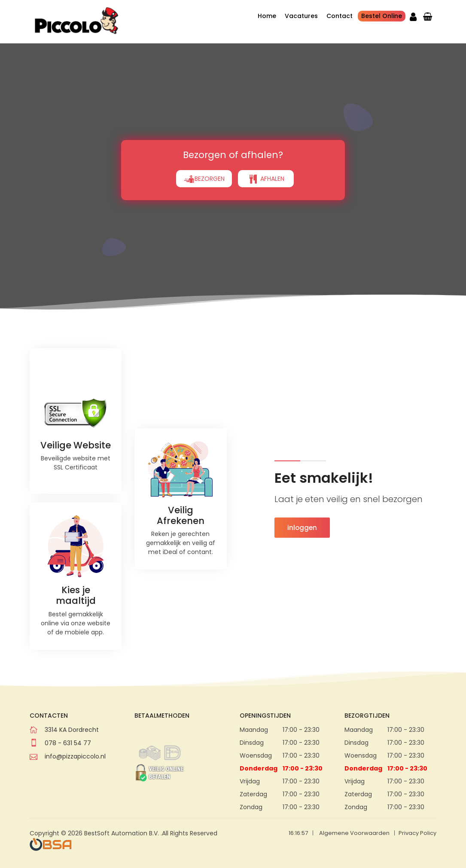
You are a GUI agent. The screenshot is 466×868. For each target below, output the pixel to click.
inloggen (302, 528)
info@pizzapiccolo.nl (75, 756)
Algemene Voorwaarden (354, 833)
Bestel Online (382, 16)
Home (267, 16)
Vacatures (301, 16)
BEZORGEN (204, 156)
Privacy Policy (417, 833)
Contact (340, 16)
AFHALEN (266, 156)
